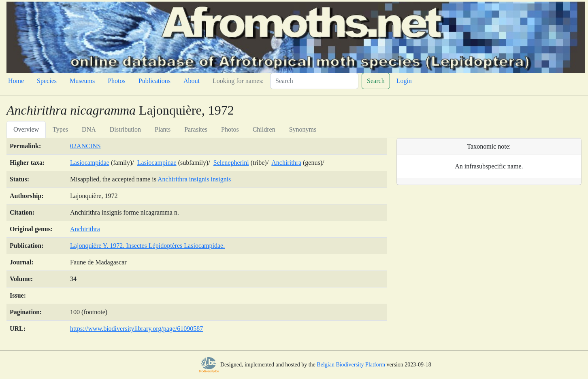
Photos (117, 81)
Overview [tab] (26, 129)
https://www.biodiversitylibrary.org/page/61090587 (136, 329)
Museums (82, 81)
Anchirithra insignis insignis (194, 179)
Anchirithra (286, 163)
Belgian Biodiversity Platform (351, 365)
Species (47, 81)
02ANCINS (85, 146)
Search (376, 81)
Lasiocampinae (157, 163)
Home (16, 81)
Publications (154, 81)
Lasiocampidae (90, 163)
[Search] (314, 81)
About (192, 81)
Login (404, 81)
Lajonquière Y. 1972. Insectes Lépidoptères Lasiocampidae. (147, 246)
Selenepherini (231, 163)
